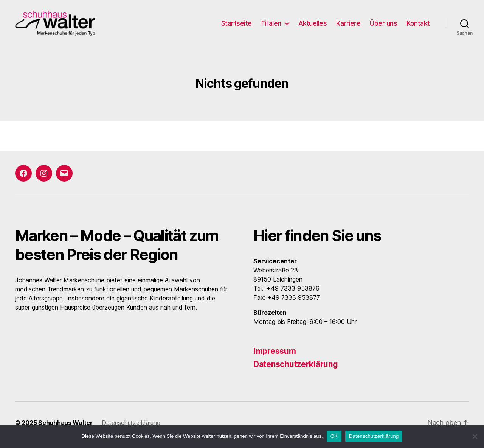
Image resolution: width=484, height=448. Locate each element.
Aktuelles (313, 26)
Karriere (348, 26)
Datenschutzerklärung (296, 369)
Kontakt (418, 26)
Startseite (237, 26)
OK (334, 436)
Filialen (271, 26)
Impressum (275, 355)
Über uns (383, 26)
